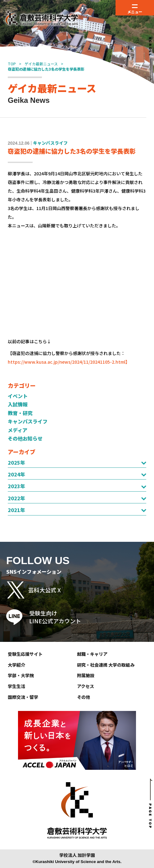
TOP (12, 64)
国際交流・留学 (23, 697)
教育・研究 (20, 413)
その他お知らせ (25, 438)
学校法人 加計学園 (77, 855)
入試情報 (18, 404)
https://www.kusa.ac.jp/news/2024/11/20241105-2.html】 (69, 362)
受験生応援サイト (25, 654)
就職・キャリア (92, 654)
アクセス (86, 686)
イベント (18, 396)
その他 (84, 697)
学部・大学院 (21, 675)
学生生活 (16, 686)
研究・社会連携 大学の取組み (106, 665)
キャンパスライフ (28, 421)
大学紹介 (16, 665)
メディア (18, 430)
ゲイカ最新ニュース (41, 64)
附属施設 (86, 675)
